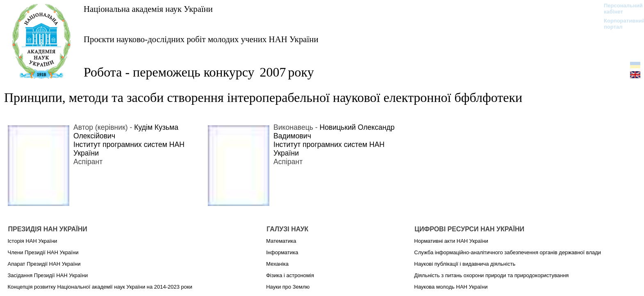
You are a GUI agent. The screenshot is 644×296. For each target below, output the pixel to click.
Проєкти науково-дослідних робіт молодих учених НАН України (201, 39)
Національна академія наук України (148, 9)
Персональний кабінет (619, 9)
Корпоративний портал (619, 24)
